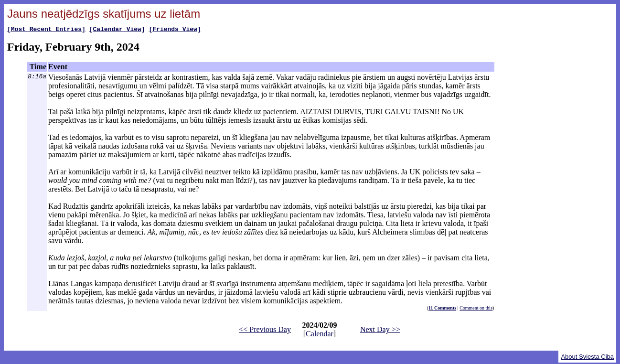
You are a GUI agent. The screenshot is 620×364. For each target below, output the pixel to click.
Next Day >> (380, 331)
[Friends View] (175, 30)
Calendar (320, 335)
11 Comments (442, 309)
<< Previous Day (265, 331)
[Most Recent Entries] (46, 30)
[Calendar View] (117, 30)
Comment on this (476, 309)
